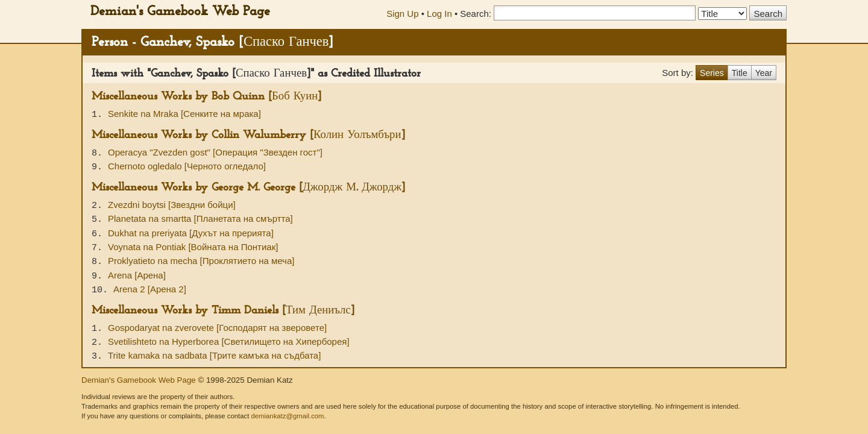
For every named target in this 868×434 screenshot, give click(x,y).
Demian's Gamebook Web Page (180, 12)
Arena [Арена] (137, 275)
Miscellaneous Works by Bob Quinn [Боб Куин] (206, 97)
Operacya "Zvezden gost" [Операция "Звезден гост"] (215, 152)
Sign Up (402, 14)
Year (764, 73)
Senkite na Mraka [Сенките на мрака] (184, 114)
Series (712, 73)
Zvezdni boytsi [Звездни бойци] (172, 205)
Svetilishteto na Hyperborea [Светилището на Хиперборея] (229, 341)
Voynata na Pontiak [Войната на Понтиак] (193, 247)
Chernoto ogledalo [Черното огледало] (187, 166)
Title (740, 73)
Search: (476, 14)
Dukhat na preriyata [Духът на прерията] (191, 233)
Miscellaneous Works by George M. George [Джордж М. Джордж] (248, 188)
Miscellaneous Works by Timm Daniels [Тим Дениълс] (223, 311)
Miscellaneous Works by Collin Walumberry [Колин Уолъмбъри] (248, 135)
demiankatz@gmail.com (287, 416)
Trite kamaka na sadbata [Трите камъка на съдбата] (214, 355)
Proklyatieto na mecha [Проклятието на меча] (201, 261)
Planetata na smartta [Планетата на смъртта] (200, 219)
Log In (439, 14)
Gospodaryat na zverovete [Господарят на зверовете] (217, 328)
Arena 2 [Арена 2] (150, 289)
